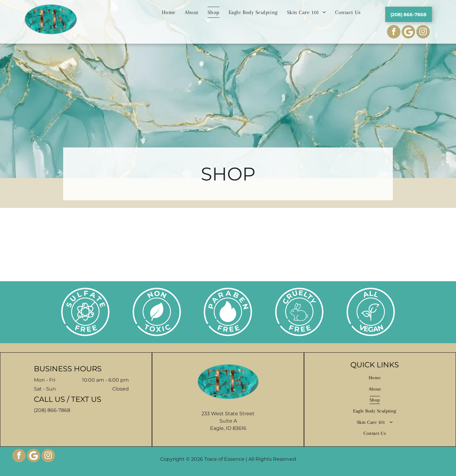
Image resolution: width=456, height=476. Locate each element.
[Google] (34, 456)
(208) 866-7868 (52, 410)
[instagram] (423, 33)
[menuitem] (169, 12)
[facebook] (394, 33)
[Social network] (408, 33)
